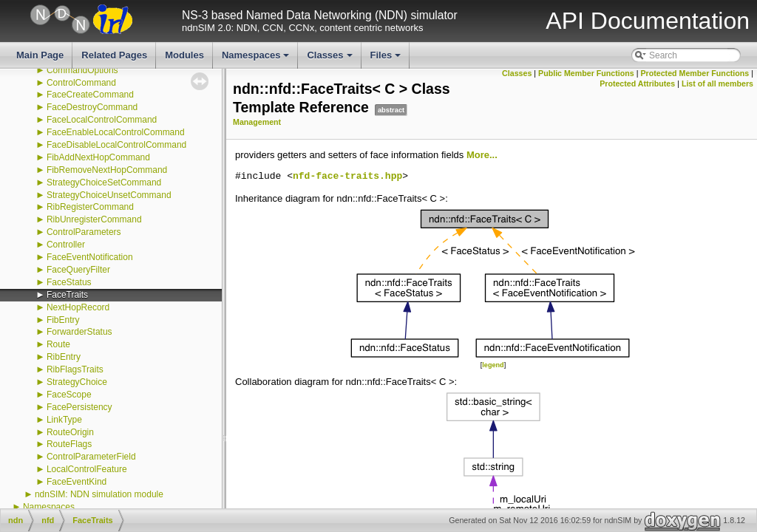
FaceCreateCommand (90, 95)
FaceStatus (69, 282)
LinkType (64, 420)
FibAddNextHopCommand (98, 157)
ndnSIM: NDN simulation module (99, 494)
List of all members (717, 83)
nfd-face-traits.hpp (347, 177)
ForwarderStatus (79, 332)
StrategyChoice (77, 382)
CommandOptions (82, 70)
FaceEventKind (77, 482)
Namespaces (257, 59)
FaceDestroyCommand (92, 107)
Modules (184, 55)
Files (387, 59)
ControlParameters (84, 232)
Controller (66, 245)
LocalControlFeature (87, 469)
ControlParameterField (91, 457)
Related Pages (114, 55)
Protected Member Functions (695, 73)
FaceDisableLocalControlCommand (116, 145)
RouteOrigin (70, 432)
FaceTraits (67, 295)
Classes (330, 59)
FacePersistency (79, 407)
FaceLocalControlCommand (102, 120)
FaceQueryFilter (78, 270)
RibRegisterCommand (90, 207)
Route (58, 344)
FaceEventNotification (90, 257)
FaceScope (69, 395)
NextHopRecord (78, 307)
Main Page (40, 55)
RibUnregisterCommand (94, 219)
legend (493, 365)
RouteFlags (69, 444)
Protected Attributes (637, 83)
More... (482, 155)
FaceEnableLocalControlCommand (116, 132)
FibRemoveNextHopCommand (107, 170)
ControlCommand (81, 83)
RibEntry (64, 357)
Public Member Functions (586, 73)
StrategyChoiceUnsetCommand (109, 195)
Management (257, 122)
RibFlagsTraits (75, 369)
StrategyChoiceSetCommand (104, 183)
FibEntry (63, 320)
